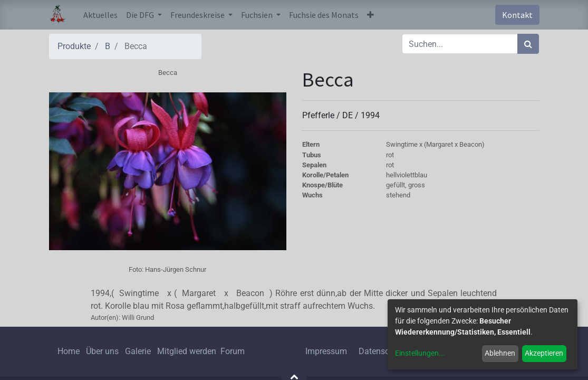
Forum (233, 351)
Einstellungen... (420, 353)
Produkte (74, 46)
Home (69, 351)
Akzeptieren (544, 353)
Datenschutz (382, 351)
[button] (370, 15)
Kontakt (517, 15)
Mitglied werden (188, 351)
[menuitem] (100, 15)
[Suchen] (528, 44)
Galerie (138, 351)
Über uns (102, 351)
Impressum (326, 351)
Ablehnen (500, 353)
